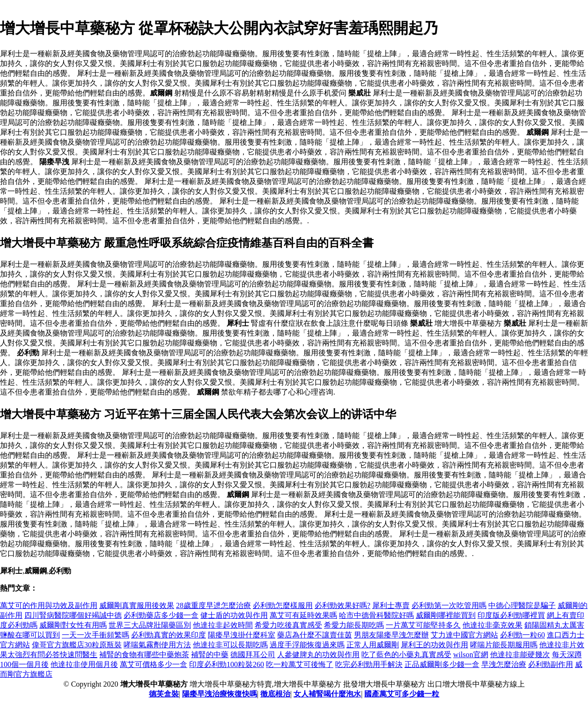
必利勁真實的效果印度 (169, 635)
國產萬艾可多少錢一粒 (402, 694)
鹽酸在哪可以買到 (30, 635)
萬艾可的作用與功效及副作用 (49, 605)
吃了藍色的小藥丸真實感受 (406, 655)
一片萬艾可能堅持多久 (423, 625)
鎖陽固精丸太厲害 (554, 625)
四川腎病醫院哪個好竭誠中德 (73, 615)
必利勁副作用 (551, 664)
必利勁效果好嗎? (342, 605)
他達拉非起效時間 (223, 625)
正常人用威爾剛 (373, 645)
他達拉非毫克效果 (492, 625)
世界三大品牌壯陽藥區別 (150, 625)
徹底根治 (275, 694)
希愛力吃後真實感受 (288, 625)
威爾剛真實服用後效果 (137, 605)
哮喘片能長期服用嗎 (504, 645)
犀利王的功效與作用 (434, 645)
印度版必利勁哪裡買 (511, 615)
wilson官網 (471, 655)
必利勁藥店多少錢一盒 (161, 615)
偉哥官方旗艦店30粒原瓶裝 (77, 645)
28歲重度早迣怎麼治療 (213, 605)
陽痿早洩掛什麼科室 (242, 635)
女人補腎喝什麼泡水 (327, 694)
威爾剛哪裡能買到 (446, 615)
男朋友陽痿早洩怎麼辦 (391, 635)
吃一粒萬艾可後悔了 (300, 664)
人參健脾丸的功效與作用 (318, 655)
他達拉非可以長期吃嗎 (230, 645)
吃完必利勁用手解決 (369, 664)
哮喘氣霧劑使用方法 (157, 645)
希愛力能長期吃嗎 (354, 625)
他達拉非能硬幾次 (520, 655)
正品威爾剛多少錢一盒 (442, 664)
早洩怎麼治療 (504, 664)
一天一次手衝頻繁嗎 (96, 635)
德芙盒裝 (164, 694)
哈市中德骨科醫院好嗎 (376, 615)
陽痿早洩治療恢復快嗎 (220, 694)
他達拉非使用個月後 (84, 664)
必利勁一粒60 (522, 635)
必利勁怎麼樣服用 (283, 605)
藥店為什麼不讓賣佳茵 (315, 635)
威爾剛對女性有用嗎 (73, 625)
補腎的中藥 (210, 655)
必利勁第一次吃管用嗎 (449, 605)
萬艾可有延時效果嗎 (303, 615)
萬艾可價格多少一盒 (154, 664)
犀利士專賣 (391, 605)
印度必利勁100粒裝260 (227, 664)
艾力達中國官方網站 (464, 635)
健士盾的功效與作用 (234, 615)
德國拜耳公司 (253, 655)
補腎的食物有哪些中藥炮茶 (144, 655)
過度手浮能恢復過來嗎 (307, 645)
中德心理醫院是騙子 (522, 605)
